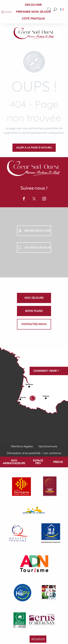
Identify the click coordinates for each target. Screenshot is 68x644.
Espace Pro (38, 462)
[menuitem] (7, 12)
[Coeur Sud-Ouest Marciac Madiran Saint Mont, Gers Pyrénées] (34, 34)
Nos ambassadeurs (14, 462)
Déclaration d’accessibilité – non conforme (34, 453)
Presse (58, 462)
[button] (55, 9)
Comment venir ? (46, 371)
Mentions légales (22, 446)
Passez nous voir (34, 231)
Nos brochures (48, 446)
